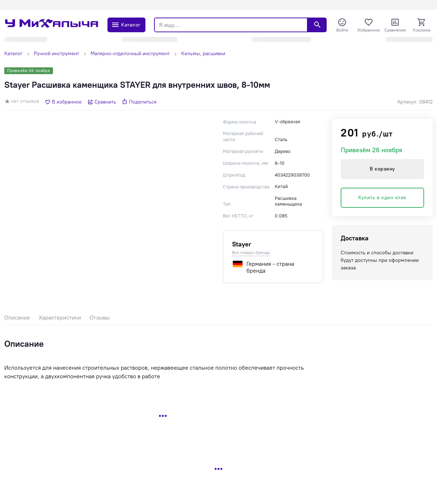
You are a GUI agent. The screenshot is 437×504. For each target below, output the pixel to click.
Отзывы (100, 318)
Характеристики (60, 318)
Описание (17, 318)
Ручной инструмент (57, 54)
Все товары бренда (251, 253)
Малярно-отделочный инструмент (130, 54)
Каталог (13, 54)
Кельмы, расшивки (203, 54)
